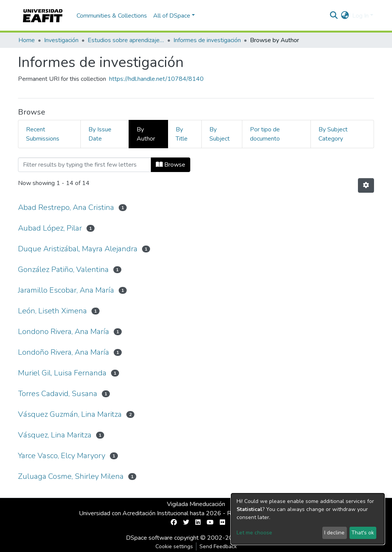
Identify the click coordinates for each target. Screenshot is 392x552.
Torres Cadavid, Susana (58, 394)
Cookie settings (174, 546)
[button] (345, 16)
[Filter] (85, 165)
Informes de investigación (207, 40)
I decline (334, 533)
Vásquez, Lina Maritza (55, 435)
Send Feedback (218, 546)
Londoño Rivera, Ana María (64, 352)
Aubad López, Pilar (50, 228)
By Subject (220, 134)
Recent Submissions (43, 134)
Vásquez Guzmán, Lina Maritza (70, 414)
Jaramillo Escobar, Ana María (66, 290)
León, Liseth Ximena (52, 311)
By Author (146, 134)
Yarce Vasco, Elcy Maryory (62, 456)
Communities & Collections (112, 16)
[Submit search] (334, 16)
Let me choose (254, 533)
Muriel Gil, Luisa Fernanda (62, 373)
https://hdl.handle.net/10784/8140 (156, 79)
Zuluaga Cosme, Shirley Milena (71, 476)
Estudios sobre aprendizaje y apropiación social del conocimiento (126, 40)
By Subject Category (333, 134)
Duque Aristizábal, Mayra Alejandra (78, 249)
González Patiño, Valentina (63, 269)
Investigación (61, 40)
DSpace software (149, 538)
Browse (171, 165)
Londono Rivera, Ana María (64, 332)
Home (27, 40)
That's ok (363, 533)
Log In (360, 16)
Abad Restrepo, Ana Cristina (66, 207)
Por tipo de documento (265, 134)
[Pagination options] (366, 185)
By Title (182, 134)
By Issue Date (100, 134)
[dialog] (308, 519)
